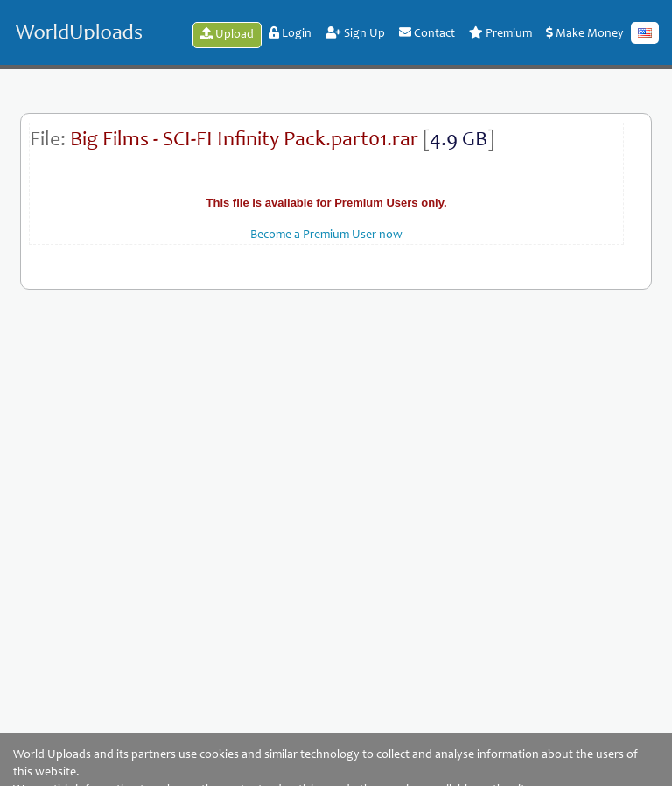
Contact (427, 33)
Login (290, 33)
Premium (500, 33)
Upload (227, 34)
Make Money (585, 33)
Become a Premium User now (326, 235)
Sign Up (355, 33)
